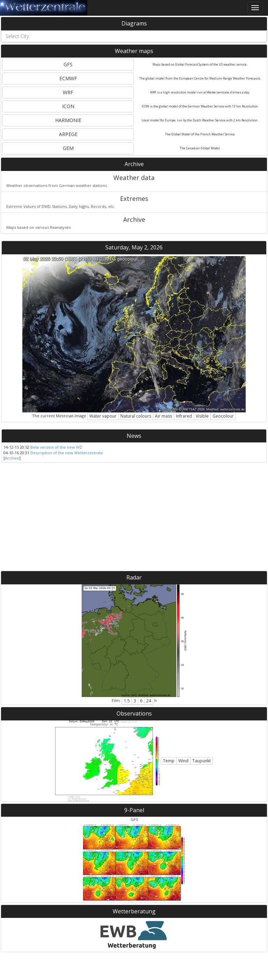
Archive (134, 164)
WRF (68, 92)
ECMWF (68, 78)
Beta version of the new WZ (56, 447)
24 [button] (149, 701)
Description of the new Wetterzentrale (67, 453)
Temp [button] (169, 761)
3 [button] (135, 701)
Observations (134, 713)
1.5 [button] (127, 701)
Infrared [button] (184, 416)
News (134, 436)
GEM (68, 148)
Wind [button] (183, 761)
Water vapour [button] (103, 416)
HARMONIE (68, 120)
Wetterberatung (134, 911)
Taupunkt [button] (202, 761)
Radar (134, 577)
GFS (68, 64)
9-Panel (134, 810)
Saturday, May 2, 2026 (134, 247)
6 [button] (141, 701)
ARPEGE (68, 134)
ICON (68, 106)
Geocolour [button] (223, 416)
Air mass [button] (163, 416)
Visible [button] (202, 416)
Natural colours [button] (136, 416)
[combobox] (134, 36)
